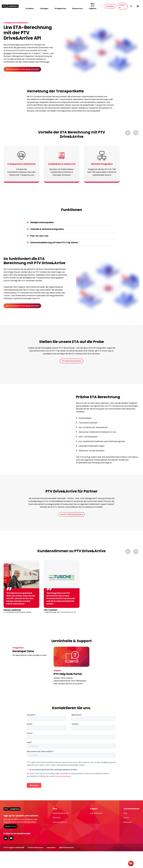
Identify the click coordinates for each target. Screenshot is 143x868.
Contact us (122, 6)
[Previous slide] (128, 133)
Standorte (57, 818)
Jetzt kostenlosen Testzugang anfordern (22, 69)
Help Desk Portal (96, 813)
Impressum (51, 848)
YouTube (11, 838)
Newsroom (128, 822)
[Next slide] (136, 133)
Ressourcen (77, 8)
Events (126, 818)
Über (55, 809)
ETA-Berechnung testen (72, 361)
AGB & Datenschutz (66, 848)
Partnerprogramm (60, 822)
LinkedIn (6, 838)
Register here (11, 826)
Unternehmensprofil (61, 813)
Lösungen (44, 8)
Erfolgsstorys (60, 8)
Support (94, 809)
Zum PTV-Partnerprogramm (71, 514)
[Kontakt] (131, 863)
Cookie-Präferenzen (35, 848)
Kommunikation (132, 809)
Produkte (30, 8)
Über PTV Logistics (93, 6)
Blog (125, 813)
